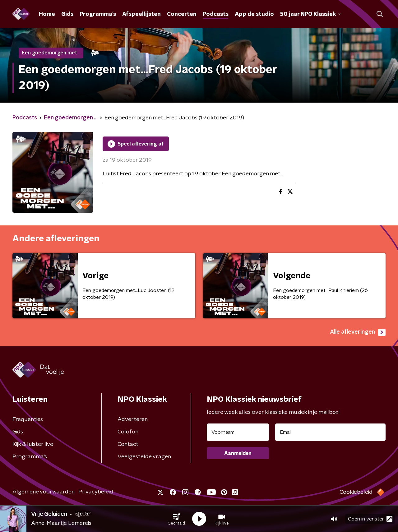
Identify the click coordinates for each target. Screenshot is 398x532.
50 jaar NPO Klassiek (311, 14)
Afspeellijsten (141, 14)
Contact (128, 444)
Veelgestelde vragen (144, 457)
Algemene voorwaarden (44, 492)
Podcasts (216, 14)
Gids (67, 14)
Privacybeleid (96, 492)
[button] (176, 519)
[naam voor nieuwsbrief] (238, 432)
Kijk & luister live (33, 444)
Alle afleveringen (358, 332)
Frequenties (28, 419)
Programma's (98, 14)
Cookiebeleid (356, 492)
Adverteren (133, 419)
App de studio (254, 14)
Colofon (128, 432)
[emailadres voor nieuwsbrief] (330, 432)
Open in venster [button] (370, 519)
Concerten (182, 14)
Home (47, 14)
